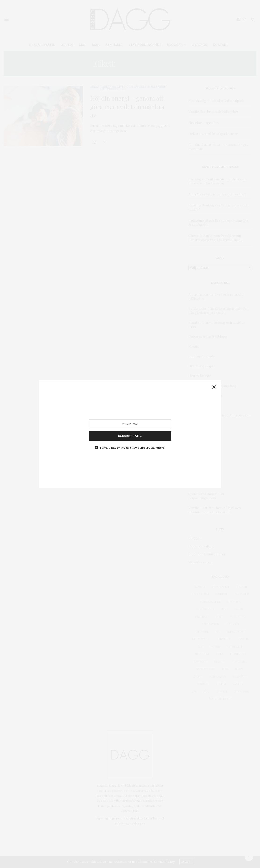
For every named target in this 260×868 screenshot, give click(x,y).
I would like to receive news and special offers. (133, 447)
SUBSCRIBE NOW (130, 436)
